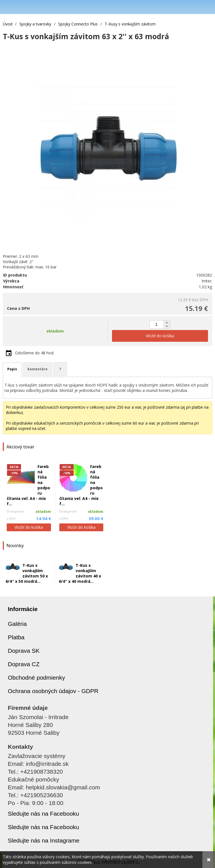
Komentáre (38, 369)
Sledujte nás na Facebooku (44, 814)
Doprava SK (24, 651)
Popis (12, 369)
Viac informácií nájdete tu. (117, 862)
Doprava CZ (24, 664)
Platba (16, 637)
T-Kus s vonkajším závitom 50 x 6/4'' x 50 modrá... (27, 573)
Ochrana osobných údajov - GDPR (53, 691)
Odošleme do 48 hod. (35, 353)
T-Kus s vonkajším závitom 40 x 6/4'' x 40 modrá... (80, 573)
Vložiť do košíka (29, 527)
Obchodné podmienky (36, 678)
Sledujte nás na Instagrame (44, 840)
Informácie (23, 609)
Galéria (17, 624)
